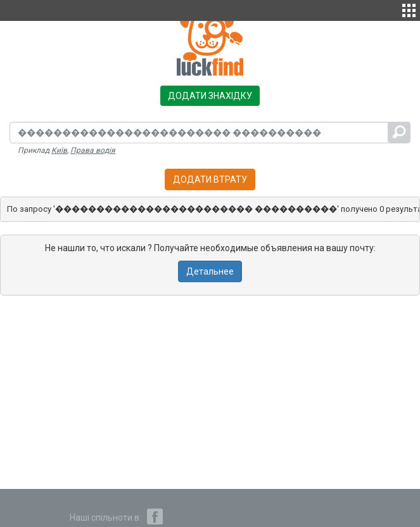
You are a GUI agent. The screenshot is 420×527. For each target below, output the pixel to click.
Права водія (93, 150)
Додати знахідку (210, 96)
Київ (59, 150)
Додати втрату (210, 179)
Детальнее (210, 271)
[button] (409, 9)
